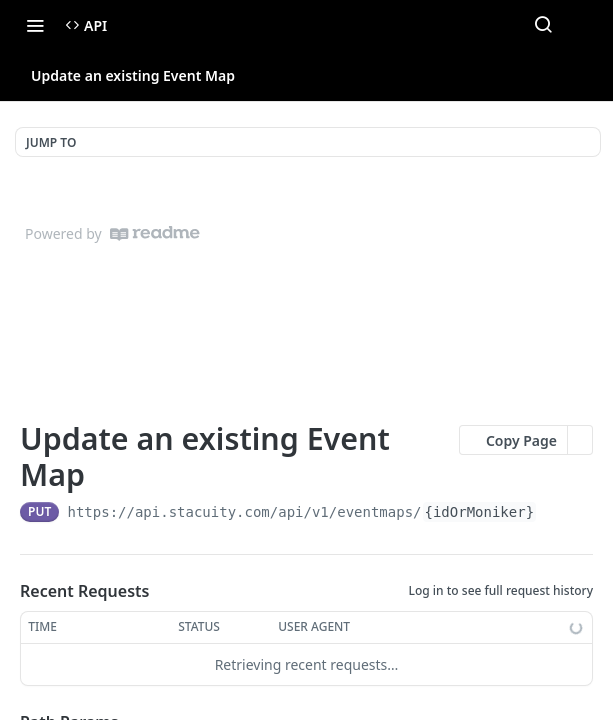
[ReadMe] (155, 233)
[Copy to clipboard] (554, 512)
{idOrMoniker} (480, 512)
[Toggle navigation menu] (35, 25)
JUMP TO (51, 142)
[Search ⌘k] (543, 25)
